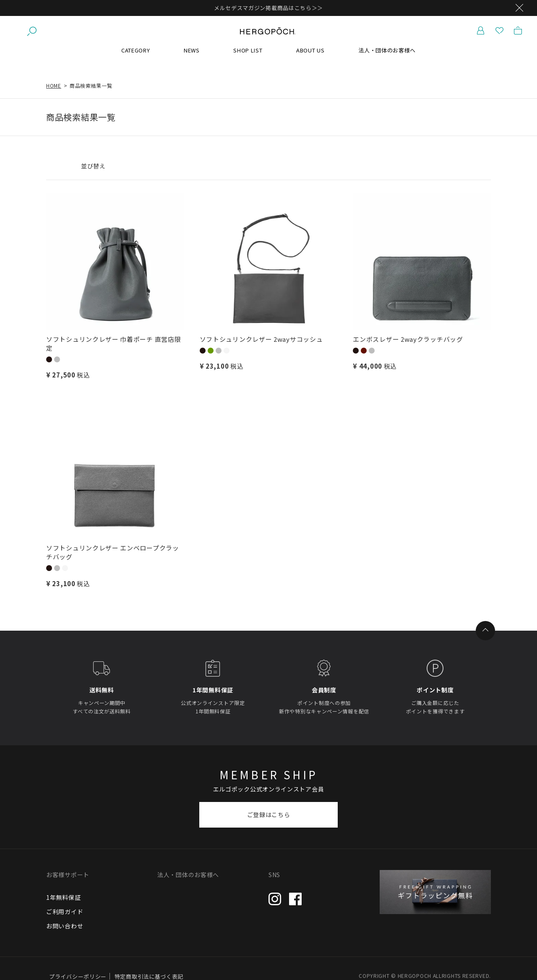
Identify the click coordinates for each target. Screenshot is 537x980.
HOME (54, 85)
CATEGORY (136, 50)
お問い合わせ (65, 926)
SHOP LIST (248, 50)
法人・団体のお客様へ (387, 50)
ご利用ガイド (65, 912)
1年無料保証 (63, 897)
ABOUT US (310, 50)
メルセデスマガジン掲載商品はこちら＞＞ (268, 8)
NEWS (192, 50)
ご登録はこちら (269, 815)
